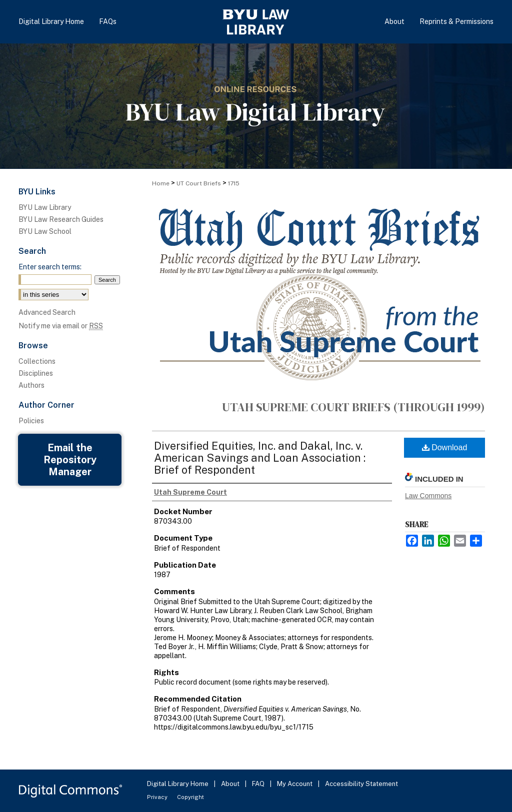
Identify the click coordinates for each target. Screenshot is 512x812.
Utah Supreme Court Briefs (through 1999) (353, 407)
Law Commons (428, 496)
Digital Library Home (178, 784)
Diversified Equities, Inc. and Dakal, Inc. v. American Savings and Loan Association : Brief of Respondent (260, 458)
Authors (31, 385)
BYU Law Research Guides (61, 219)
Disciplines (36, 373)
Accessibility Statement (361, 784)
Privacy (158, 797)
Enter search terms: (50, 267)
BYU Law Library (45, 207)
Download (445, 447)
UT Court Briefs (199, 183)
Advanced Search (47, 312)
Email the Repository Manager (70, 460)
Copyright (190, 797)
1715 (234, 183)
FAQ (259, 784)
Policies (31, 421)
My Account (295, 784)
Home (161, 183)
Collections (37, 361)
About (231, 784)
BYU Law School (45, 231)
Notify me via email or (61, 326)
